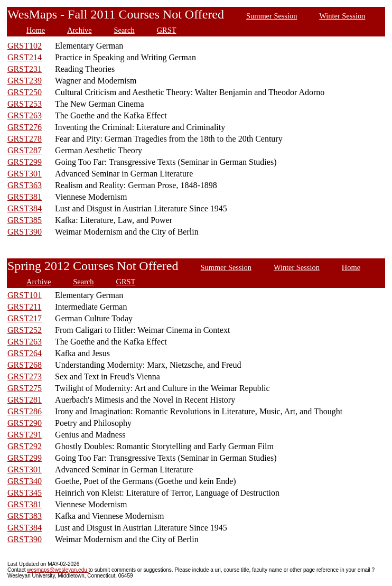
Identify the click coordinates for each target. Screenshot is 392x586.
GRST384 (25, 208)
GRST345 (25, 493)
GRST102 (25, 46)
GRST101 (25, 295)
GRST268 (25, 365)
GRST (167, 30)
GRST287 (25, 150)
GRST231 (25, 69)
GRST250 (25, 92)
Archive (79, 30)
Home (36, 30)
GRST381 (25, 197)
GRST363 (25, 185)
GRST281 (25, 400)
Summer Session (272, 16)
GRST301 (25, 174)
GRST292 (25, 446)
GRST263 (25, 115)
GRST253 (25, 104)
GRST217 (25, 318)
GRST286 (25, 411)
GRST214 (25, 57)
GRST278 (25, 139)
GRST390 (25, 232)
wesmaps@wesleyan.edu (58, 570)
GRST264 (25, 353)
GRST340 (25, 481)
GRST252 (25, 330)
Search (124, 30)
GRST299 (25, 162)
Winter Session (342, 16)
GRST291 (25, 435)
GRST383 (25, 516)
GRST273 (25, 376)
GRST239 (25, 81)
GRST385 (25, 220)
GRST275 (25, 388)
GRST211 (24, 307)
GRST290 (25, 423)
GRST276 (25, 127)
